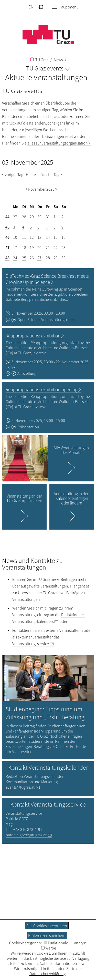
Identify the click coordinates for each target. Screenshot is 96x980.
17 (15, 247)
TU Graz (39, 60)
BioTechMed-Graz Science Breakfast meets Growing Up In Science (47, 279)
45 (7, 227)
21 (48, 247)
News (58, 60)
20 (39, 247)
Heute (31, 174)
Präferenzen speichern (47, 935)
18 (24, 247)
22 (56, 247)
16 (63, 237)
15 (56, 237)
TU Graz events (48, 68)
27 (39, 258)
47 (7, 247)
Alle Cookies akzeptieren (47, 926)
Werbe (49, 948)
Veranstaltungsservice (31, 644)
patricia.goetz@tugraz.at (26, 835)
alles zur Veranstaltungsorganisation (58, 143)
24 (15, 258)
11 (24, 237)
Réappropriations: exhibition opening (41, 389)
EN (31, 7)
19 (32, 247)
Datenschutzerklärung (48, 974)
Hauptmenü (65, 7)
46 (7, 237)
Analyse (78, 943)
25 (24, 258)
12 (32, 237)
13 (39, 237)
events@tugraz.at (20, 787)
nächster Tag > (50, 174)
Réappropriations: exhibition (33, 336)
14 (48, 237)
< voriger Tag (13, 174)
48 (7, 258)
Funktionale (56, 943)
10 (15, 237)
